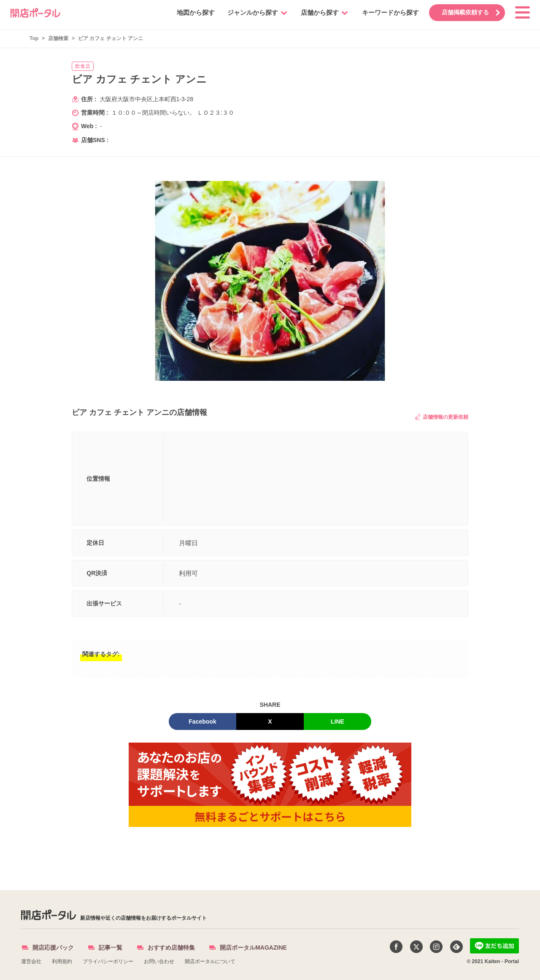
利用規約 (62, 961)
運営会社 (31, 961)
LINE (337, 722)
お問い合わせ (159, 961)
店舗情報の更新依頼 (442, 417)
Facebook (202, 722)
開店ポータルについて (210, 961)
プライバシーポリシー (108, 961)
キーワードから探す (387, 12)
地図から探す (193, 12)
